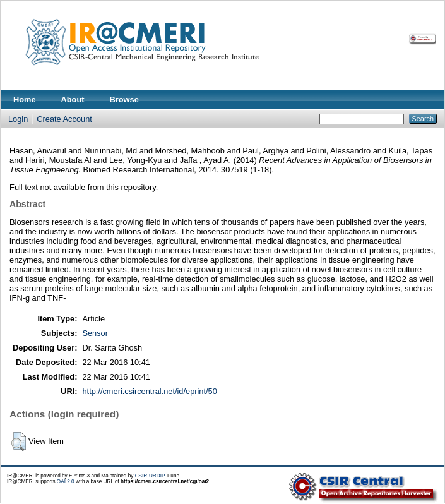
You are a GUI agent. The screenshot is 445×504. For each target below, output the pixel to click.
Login (18, 119)
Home (25, 99)
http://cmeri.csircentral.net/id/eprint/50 (149, 391)
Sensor (95, 333)
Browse (124, 99)
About (73, 99)
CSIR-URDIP (150, 476)
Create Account (64, 119)
